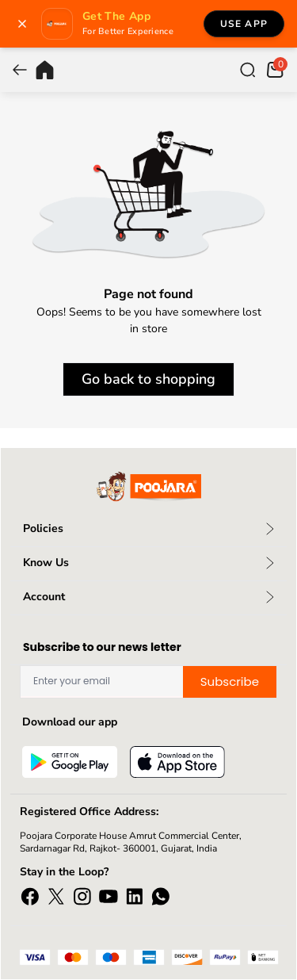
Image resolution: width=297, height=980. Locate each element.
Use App (244, 24)
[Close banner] (22, 24)
